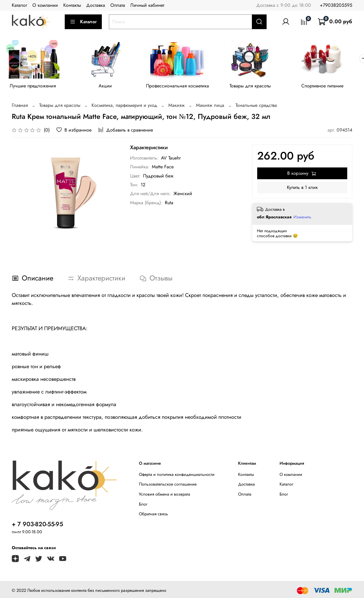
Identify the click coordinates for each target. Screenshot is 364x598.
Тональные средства (256, 106)
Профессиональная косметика (182, 87)
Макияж (177, 106)
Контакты (72, 5)
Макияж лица (210, 106)
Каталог (19, 5)
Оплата (118, 5)
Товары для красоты (256, 87)
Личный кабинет (147, 5)
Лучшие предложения (34, 87)
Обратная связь (153, 515)
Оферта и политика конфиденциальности (177, 475)
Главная (20, 106)
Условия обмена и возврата (164, 495)
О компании (45, 5)
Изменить (302, 218)
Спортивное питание (330, 87)
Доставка (96, 5)
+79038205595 (336, 5)
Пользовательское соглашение (168, 485)
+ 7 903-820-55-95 (37, 525)
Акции (108, 87)
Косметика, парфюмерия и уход (124, 106)
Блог (143, 505)
